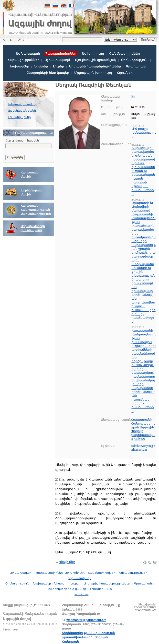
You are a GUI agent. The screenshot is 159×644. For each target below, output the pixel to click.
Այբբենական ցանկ (22, 111)
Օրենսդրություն (134, 60)
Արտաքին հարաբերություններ (95, 66)
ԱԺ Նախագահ (28, 54)
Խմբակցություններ (23, 60)
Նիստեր (41, 66)
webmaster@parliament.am (87, 620)
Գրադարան (136, 66)
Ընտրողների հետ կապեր (48, 73)
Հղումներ (125, 73)
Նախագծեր (19, 66)
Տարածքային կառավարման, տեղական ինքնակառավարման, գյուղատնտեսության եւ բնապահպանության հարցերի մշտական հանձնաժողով (143, 171)
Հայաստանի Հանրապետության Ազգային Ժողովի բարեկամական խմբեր (143, 429)
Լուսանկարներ (19, 117)
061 (133, 96)
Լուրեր (59, 66)
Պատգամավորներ (49, 573)
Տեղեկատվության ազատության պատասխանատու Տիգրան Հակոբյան (88, 637)
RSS (109, 589)
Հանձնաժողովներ (124, 54)
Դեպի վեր (67, 562)
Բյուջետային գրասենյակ (96, 60)
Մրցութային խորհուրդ (93, 73)
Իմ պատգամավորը (23, 104)
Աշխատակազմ (57, 60)
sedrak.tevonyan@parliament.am (143, 448)
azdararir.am (82, 594)
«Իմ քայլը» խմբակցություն (144, 133)
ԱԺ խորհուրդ (93, 54)
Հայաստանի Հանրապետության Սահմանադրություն (36, 210)
